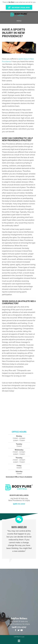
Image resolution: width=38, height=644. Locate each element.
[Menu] (19, 641)
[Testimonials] (19, 539)
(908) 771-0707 (19, 504)
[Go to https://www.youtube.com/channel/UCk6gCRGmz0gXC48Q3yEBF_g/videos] (22, 631)
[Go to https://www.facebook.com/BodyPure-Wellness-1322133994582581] (16, 631)
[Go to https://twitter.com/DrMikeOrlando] (19, 631)
